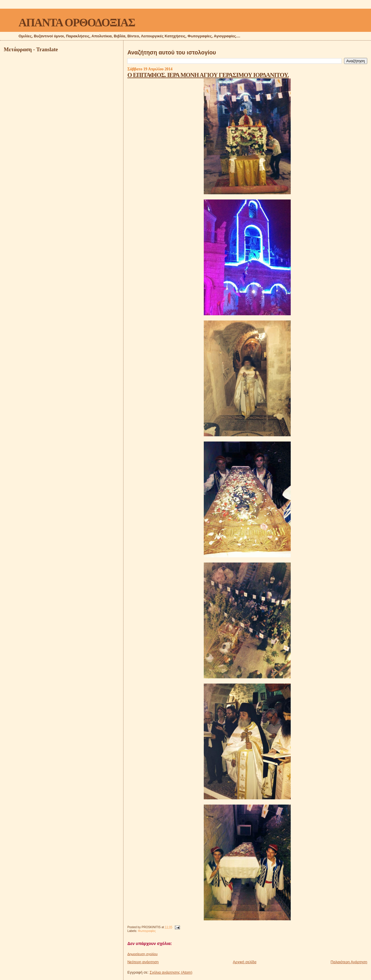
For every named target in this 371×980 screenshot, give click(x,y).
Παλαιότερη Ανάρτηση (349, 962)
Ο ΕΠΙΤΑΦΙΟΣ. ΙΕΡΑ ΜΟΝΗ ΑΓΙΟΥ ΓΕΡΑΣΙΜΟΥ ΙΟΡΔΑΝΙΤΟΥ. (208, 75)
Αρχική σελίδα (244, 962)
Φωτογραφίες (147, 931)
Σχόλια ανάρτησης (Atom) (171, 972)
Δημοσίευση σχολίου (142, 954)
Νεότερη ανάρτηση (143, 962)
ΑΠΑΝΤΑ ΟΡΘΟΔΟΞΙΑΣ (77, 22)
